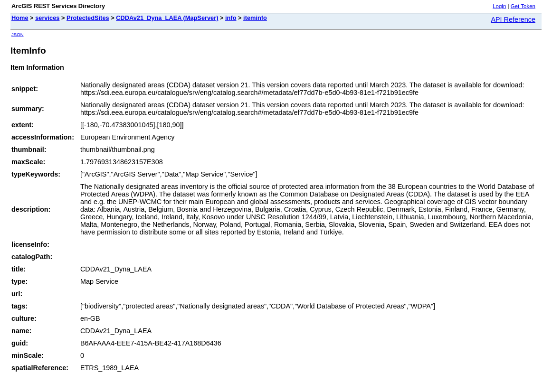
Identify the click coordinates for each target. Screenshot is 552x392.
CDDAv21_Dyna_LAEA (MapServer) (167, 18)
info (231, 18)
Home (20, 18)
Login (499, 6)
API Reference (513, 19)
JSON (18, 34)
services (47, 18)
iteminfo (255, 18)
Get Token (523, 6)
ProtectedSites (88, 18)
